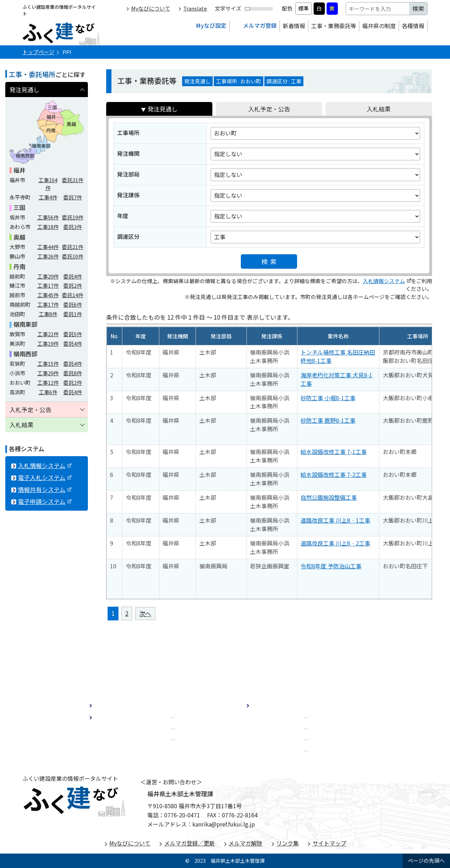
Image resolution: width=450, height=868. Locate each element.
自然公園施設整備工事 (329, 497)
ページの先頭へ (426, 860)
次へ (145, 614)
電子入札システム (45, 477)
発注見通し (163, 109)
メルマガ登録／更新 (189, 843)
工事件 (48, 184)
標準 (303, 8)
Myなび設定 (211, 25)
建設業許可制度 (197, 727)
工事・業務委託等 (334, 26)
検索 (271, 261)
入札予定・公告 (269, 109)
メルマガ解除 (245, 843)
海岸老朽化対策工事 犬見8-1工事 (336, 379)
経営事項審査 (194, 716)
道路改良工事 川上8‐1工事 (335, 520)
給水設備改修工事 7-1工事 (334, 452)
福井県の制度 (379, 26)
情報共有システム (45, 489)
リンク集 (288, 843)
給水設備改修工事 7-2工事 (334, 474)
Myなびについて (151, 8)
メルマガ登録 (260, 25)
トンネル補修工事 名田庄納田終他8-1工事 (338, 356)
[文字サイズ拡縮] (259, 9)
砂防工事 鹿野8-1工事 (328, 420)
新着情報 (294, 26)
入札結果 (379, 109)
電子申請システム (45, 501)
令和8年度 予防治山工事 (331, 566)
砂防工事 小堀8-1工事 (328, 398)
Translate (195, 8)
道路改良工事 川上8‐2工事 (335, 543)
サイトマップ (329, 843)
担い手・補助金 (197, 739)
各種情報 (413, 26)
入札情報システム (387, 281)
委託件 (73, 180)
